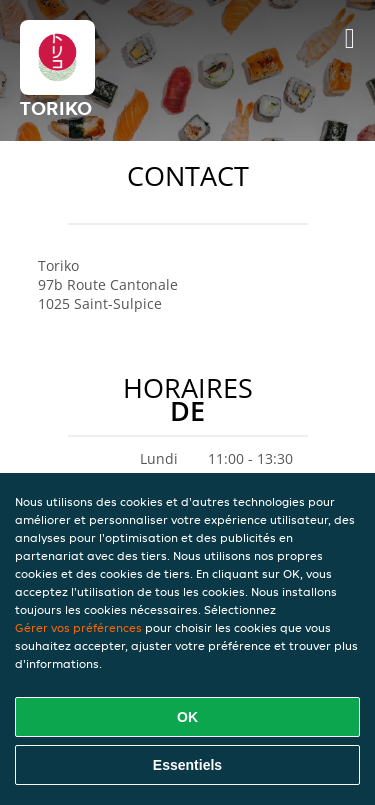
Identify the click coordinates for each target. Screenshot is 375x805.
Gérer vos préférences (78, 627)
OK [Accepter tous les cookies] (187, 717)
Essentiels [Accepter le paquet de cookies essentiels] (187, 765)
